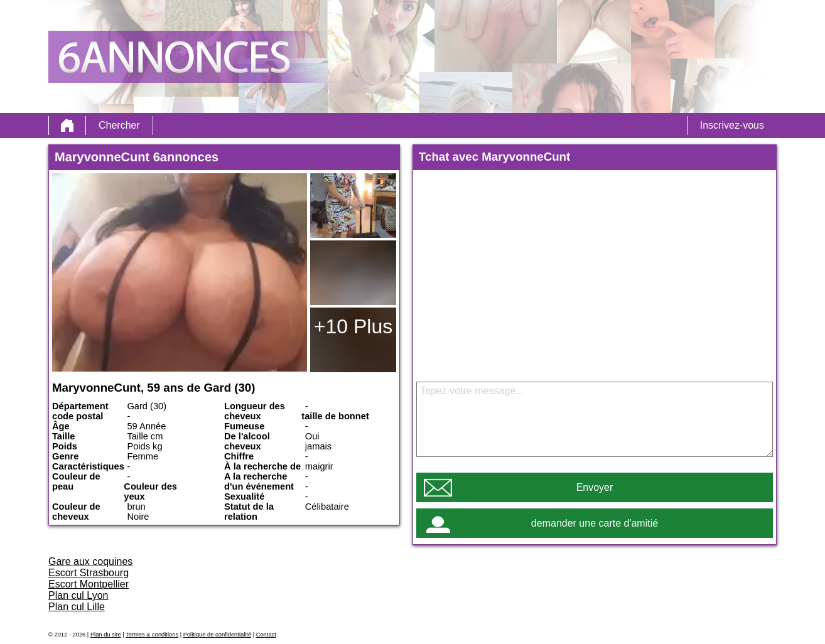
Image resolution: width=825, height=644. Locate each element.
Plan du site (106, 635)
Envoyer (595, 487)
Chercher (119, 125)
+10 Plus (353, 326)
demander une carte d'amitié (595, 523)
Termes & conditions (152, 635)
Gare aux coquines (90, 561)
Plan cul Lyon (78, 595)
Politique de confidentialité (217, 635)
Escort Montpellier (89, 584)
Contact (266, 635)
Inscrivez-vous (732, 125)
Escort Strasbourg (89, 573)
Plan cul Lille (77, 607)
